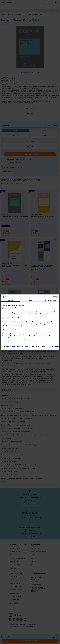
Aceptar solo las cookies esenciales (16, 346)
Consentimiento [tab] (10, 300)
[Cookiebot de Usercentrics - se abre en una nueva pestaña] (51, 297)
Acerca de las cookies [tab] (50, 300)
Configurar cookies (40, 346)
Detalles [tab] (30, 300)
